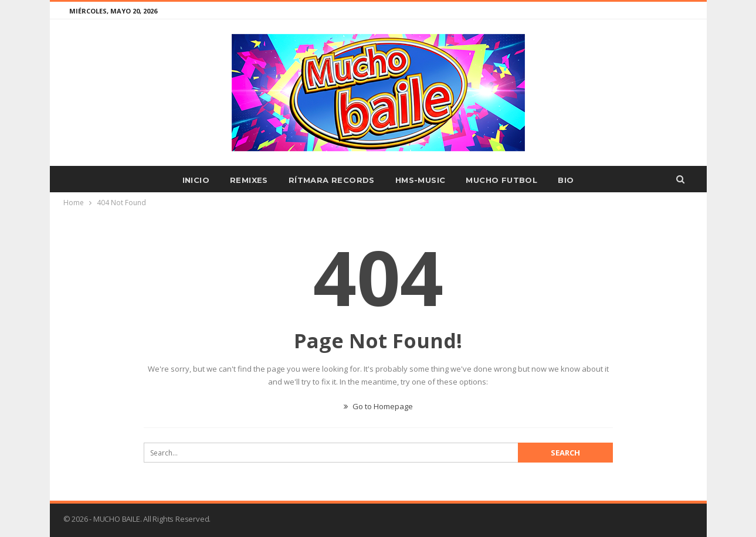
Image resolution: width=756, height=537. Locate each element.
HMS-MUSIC (421, 180)
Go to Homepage (378, 406)
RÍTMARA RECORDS (332, 180)
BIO (566, 180)
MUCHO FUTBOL (501, 180)
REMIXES (249, 180)
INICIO (196, 180)
